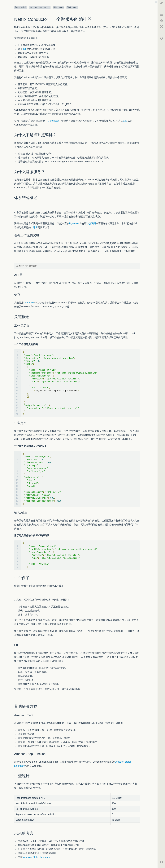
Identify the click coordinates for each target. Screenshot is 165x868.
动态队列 (91, 223)
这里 (125, 121)
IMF (25, 49)
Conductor (53, 121)
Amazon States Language (37, 857)
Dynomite (74, 223)
